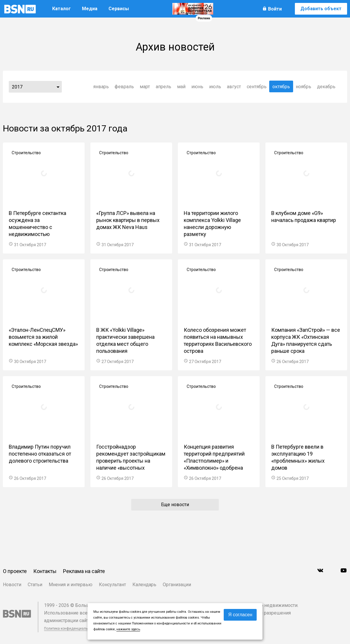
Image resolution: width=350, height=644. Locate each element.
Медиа (90, 9)
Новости (12, 585)
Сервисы (119, 9)
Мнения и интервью (71, 585)
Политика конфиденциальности (71, 629)
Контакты (45, 571)
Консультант (112, 585)
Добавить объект (321, 9)
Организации (177, 585)
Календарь (144, 585)
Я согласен (240, 615)
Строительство (26, 153)
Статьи (35, 585)
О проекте (15, 571)
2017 (17, 87)
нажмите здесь (128, 629)
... (58, 87)
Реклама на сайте (84, 571)
